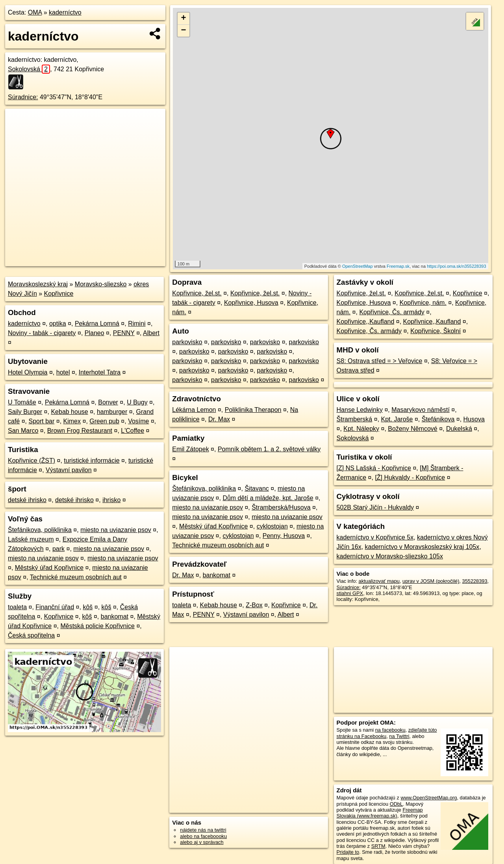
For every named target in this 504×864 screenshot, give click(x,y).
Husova (474, 419)
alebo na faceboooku (203, 836)
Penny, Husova (284, 536)
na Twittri (399, 736)
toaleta (17, 607)
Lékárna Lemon (194, 410)
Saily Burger (25, 412)
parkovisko (187, 342)
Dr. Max (219, 419)
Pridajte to (348, 852)
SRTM (378, 846)
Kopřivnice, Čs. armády (392, 312)
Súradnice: (23, 97)
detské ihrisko (27, 500)
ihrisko (111, 500)
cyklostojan (272, 526)
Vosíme (138, 421)
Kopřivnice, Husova (251, 303)
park (58, 549)
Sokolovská (29, 69)
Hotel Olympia (28, 372)
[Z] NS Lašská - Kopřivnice (374, 468)
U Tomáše (22, 402)
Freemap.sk (398, 266)
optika (58, 324)
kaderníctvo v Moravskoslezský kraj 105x (422, 547)
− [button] (184, 31)
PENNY (124, 333)
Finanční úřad (55, 607)
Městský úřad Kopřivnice (49, 568)
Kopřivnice (59, 294)
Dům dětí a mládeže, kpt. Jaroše (268, 498)
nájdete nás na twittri (203, 830)
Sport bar (42, 421)
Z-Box (254, 605)
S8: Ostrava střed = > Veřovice (380, 361)
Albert (151, 333)
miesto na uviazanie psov (116, 530)
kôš (88, 607)
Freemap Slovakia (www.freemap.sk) (380, 813)
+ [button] (184, 19)
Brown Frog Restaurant (80, 431)
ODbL (396, 804)
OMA (35, 12)
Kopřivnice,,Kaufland (366, 322)
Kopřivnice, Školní (435, 331)
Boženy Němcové (412, 429)
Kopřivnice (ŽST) (31, 461)
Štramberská (355, 419)
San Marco (23, 431)
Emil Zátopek (190, 449)
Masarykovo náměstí (421, 410)
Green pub (104, 421)
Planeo (94, 333)
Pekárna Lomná (97, 324)
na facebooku (390, 730)
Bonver (108, 402)
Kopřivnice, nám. (423, 303)
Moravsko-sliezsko (101, 284)
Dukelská (459, 429)
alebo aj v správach (202, 842)
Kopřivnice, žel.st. (197, 293)
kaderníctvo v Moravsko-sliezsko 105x (390, 556)
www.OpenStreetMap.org (429, 798)
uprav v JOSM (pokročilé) (431, 581)
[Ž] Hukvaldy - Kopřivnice (410, 477)
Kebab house (69, 412)
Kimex (72, 421)
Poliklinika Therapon (253, 410)
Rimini (137, 324)
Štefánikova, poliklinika (40, 530)
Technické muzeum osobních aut (76, 577)
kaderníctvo (65, 12)
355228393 (475, 581)
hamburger (112, 412)
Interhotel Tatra (100, 372)
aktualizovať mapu (379, 581)
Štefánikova (438, 419)
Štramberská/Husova (281, 507)
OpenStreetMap (358, 266)
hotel (63, 372)
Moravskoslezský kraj (38, 284)
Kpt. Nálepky (361, 429)
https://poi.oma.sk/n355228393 (456, 266)
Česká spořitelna (31, 635)
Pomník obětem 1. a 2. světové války (269, 449)
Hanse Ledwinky (360, 410)
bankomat (115, 616)
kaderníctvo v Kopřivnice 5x (375, 537)
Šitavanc (257, 489)
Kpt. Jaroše (397, 419)
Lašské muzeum (31, 539)
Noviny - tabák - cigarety (42, 333)
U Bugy (137, 402)
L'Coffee (132, 431)
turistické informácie (92, 461)
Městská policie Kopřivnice (97, 626)
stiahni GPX (350, 593)
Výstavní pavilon (69, 470)
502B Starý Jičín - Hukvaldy (375, 507)
